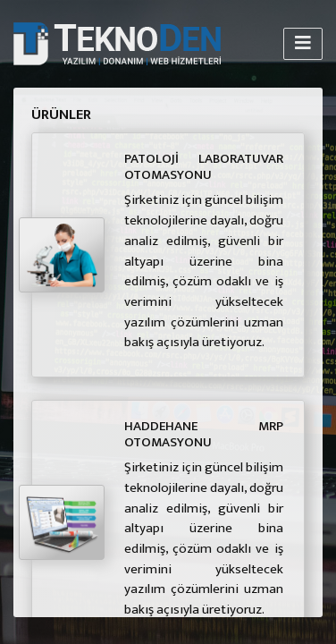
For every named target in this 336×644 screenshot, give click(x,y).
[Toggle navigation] (303, 43)
